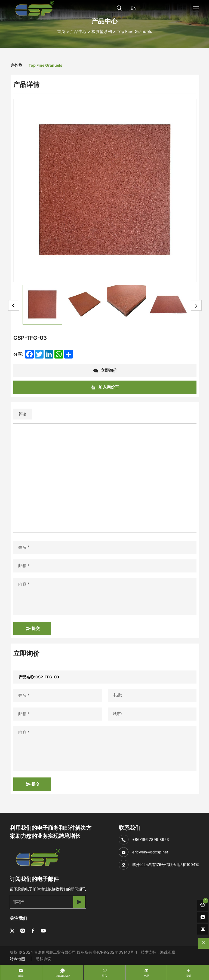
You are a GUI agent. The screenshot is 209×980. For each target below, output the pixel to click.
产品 (146, 976)
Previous (13, 305)
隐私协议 (43, 959)
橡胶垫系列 (102, 31)
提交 (33, 629)
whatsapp (63, 976)
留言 (104, 976)
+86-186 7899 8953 (151, 839)
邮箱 (21, 976)
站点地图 (17, 959)
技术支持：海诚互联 (158, 952)
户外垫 (16, 65)
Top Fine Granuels (134, 31)
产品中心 (78, 31)
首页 (61, 31)
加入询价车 (105, 387)
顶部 (188, 976)
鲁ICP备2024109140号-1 (115, 952)
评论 (23, 414)
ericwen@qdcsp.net (150, 852)
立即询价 (105, 371)
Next (196, 305)
